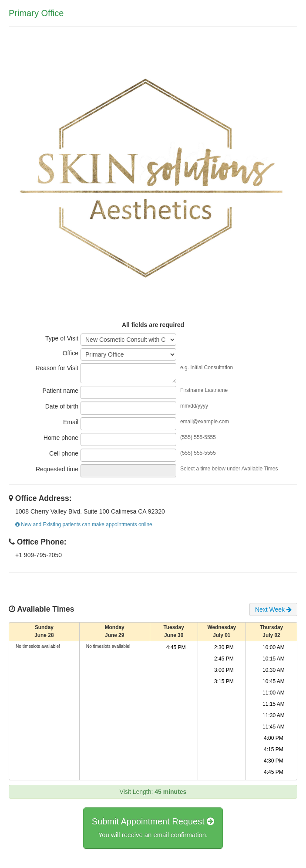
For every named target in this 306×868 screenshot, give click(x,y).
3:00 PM (224, 672)
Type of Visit (62, 340)
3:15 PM (224, 683)
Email (71, 425)
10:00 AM (274, 649)
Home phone (61, 441)
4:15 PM (274, 751)
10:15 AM (274, 660)
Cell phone (64, 457)
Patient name (61, 394)
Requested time (57, 473)
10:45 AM (274, 683)
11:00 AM (274, 694)
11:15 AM (274, 706)
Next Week (273, 611)
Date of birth (62, 410)
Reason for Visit (57, 371)
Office (71, 356)
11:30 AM (274, 717)
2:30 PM (224, 649)
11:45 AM (274, 728)
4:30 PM (274, 762)
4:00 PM (274, 740)
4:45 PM (176, 649)
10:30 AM (274, 672)
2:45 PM (224, 660)
